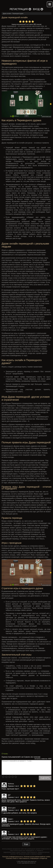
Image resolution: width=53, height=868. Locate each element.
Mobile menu (50, 4)
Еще (26, 844)
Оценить (45, 778)
